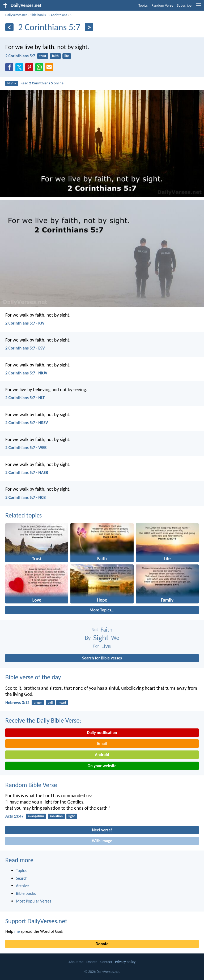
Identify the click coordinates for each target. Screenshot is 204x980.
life (67, 56)
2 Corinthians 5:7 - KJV (25, 323)
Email (102, 743)
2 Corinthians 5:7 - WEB (26, 448)
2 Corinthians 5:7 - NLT (25, 398)
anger (38, 703)
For (96, 646)
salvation (56, 816)
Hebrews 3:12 (17, 703)
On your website (102, 766)
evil (50, 703)
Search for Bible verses (102, 658)
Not (95, 630)
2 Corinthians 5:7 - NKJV (26, 373)
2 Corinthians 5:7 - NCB (25, 497)
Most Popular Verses (34, 901)
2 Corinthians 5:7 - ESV (25, 348)
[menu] (199, 7)
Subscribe (184, 5)
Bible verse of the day (33, 677)
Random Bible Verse (31, 785)
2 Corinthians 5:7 (20, 56)
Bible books (38, 15)
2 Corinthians (58, 15)
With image (102, 841)
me (17, 931)
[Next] (89, 27)
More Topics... (102, 610)
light (72, 816)
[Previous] (9, 27)
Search (22, 878)
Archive (22, 886)
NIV (12, 83)
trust (43, 56)
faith (55, 56)
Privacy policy (125, 962)
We (115, 638)
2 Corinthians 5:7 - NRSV (27, 423)
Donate (102, 944)
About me (76, 962)
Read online (42, 83)
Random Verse (162, 5)
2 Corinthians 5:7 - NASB (27, 472)
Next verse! (102, 830)
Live (106, 646)
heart (62, 703)
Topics (143, 5)
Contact (106, 962)
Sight (101, 638)
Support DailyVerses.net (36, 921)
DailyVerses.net (16, 15)
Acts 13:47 (14, 816)
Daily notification (102, 733)
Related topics (24, 515)
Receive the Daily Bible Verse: (43, 720)
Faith (106, 630)
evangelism (36, 816)
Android (102, 755)
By (88, 638)
